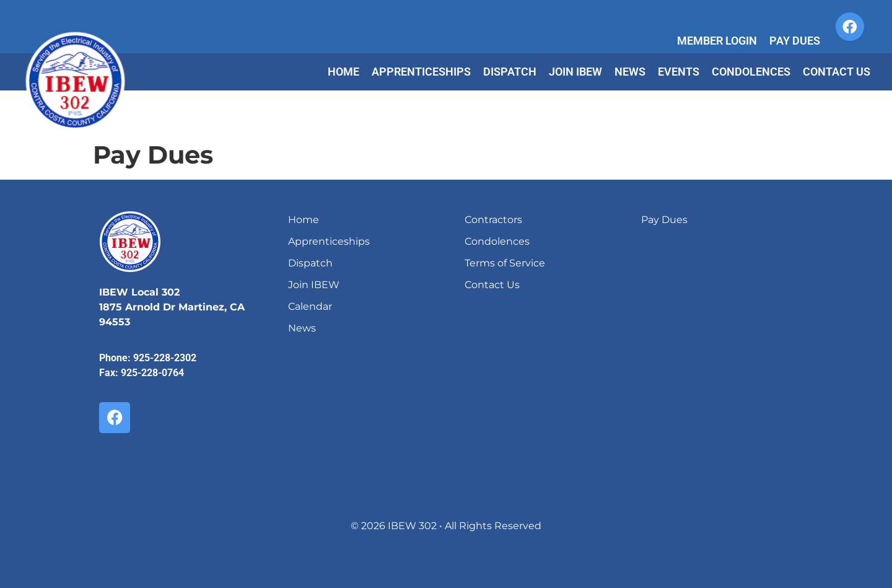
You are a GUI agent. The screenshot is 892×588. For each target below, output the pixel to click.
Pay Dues (795, 41)
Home (343, 72)
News (630, 72)
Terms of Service (505, 263)
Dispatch (510, 72)
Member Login (717, 41)
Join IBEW (575, 72)
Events (679, 72)
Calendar (310, 306)
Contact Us (837, 72)
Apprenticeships (421, 72)
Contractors (493, 220)
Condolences (751, 72)
